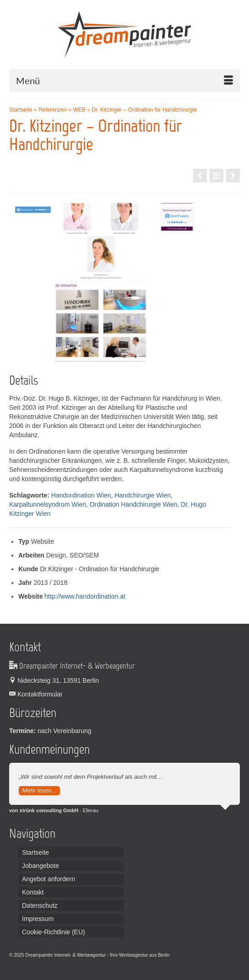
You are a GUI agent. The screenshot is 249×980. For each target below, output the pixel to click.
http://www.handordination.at (85, 596)
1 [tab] (114, 357)
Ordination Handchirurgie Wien (133, 504)
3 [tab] (135, 357)
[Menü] (124, 80)
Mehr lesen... (39, 790)
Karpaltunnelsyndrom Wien (48, 504)
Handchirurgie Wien (143, 495)
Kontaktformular (36, 694)
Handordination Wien (81, 495)
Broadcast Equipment (43, 964)
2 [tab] (124, 357)
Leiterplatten (183, 955)
